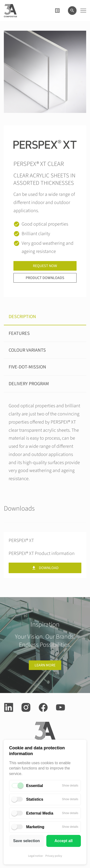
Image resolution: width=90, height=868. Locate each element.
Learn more (45, 665)
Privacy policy (54, 856)
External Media (40, 813)
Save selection (27, 841)
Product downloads (45, 278)
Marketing (35, 827)
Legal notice (35, 856)
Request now (45, 266)
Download (45, 568)
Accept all (64, 841)
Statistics (35, 799)
